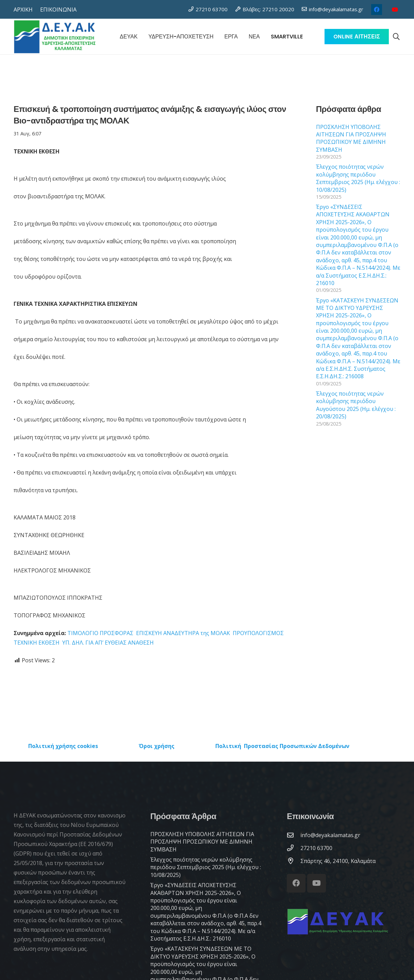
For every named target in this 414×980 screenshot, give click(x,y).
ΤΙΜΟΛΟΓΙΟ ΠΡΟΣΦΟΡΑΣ (100, 633)
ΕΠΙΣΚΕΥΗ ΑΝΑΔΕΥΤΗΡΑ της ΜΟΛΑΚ (184, 633)
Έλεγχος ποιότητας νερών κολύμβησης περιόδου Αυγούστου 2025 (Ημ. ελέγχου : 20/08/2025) (356, 405)
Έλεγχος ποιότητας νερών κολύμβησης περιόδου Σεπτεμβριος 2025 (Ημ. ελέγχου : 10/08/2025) (358, 178)
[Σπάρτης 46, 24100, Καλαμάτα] (294, 861)
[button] (396, 37)
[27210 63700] (294, 848)
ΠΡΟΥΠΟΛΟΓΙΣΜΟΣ (258, 633)
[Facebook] (377, 10)
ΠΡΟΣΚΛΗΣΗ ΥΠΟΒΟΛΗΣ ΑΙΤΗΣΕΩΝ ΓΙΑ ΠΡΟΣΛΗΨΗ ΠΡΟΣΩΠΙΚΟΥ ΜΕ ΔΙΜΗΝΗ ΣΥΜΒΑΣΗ (351, 138)
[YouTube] (395, 10)
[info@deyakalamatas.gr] (294, 835)
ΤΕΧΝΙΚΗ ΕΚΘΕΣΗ (37, 643)
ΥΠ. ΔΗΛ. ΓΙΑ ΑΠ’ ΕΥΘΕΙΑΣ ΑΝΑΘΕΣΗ (108, 643)
